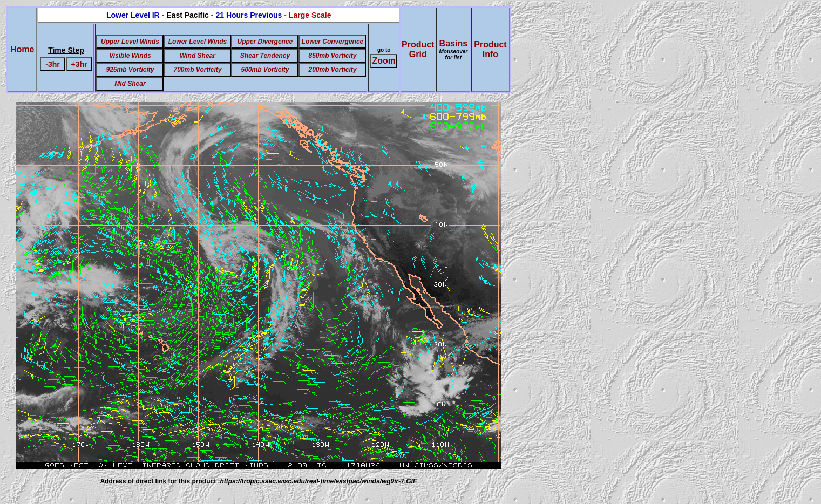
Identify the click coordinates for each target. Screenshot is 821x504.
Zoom (384, 61)
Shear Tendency (265, 56)
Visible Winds (130, 56)
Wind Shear (198, 56)
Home (22, 49)
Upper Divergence (265, 42)
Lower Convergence (333, 42)
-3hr (52, 64)
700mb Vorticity (197, 70)
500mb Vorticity (265, 70)
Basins (453, 50)
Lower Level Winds (198, 42)
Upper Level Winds (130, 42)
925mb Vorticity (130, 70)
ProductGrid (418, 49)
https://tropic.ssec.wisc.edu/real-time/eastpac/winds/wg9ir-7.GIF (318, 481)
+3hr (79, 64)
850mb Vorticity (332, 56)
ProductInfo (490, 49)
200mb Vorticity (332, 70)
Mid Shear (130, 84)
